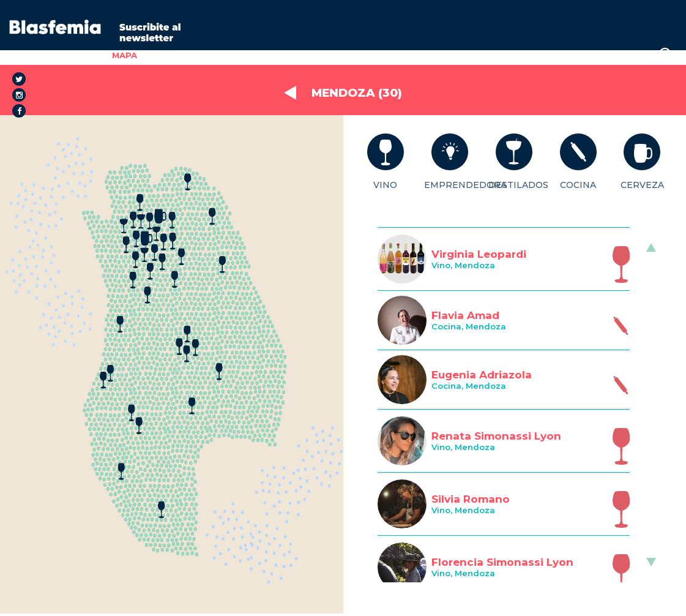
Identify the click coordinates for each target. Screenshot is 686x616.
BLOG (394, 55)
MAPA (125, 55)
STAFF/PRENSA (571, 55)
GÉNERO (243, 55)
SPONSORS (444, 55)
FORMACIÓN (342, 55)
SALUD (288, 55)
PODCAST (503, 55)
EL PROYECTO (181, 55)
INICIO (86, 55)
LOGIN (630, 55)
